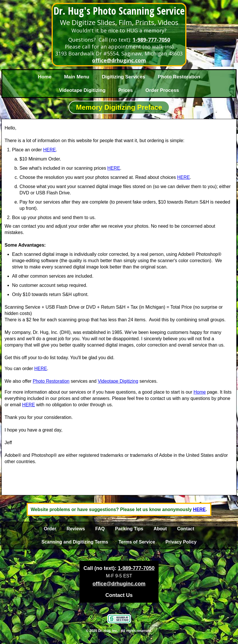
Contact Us (119, 595)
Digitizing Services (123, 77)
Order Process (162, 90)
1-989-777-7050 (151, 40)
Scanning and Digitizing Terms (75, 542)
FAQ (100, 529)
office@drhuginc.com (119, 60)
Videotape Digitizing (82, 90)
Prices (125, 90)
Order (50, 529)
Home (45, 77)
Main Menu (77, 77)
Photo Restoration (179, 77)
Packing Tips (129, 529)
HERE (50, 150)
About (160, 529)
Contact (186, 529)
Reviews (76, 529)
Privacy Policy (181, 542)
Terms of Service (137, 542)
